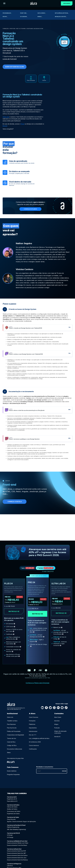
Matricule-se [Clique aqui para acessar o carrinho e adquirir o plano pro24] (38, 616)
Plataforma (32, 727)
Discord (5, 127)
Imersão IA (57, 739)
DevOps (5, 17)
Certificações (33, 751)
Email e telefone (12, 773)
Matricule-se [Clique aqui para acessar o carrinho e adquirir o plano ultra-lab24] (61, 615)
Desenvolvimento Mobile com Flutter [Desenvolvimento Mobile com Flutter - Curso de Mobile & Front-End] (18, 845)
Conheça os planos (30, 210)
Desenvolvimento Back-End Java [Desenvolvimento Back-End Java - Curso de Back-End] (17, 860)
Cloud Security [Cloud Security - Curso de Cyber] (11, 822)
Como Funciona (34, 720)
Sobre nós (10, 720)
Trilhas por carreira (17, 796)
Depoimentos (33, 730)
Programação (7, 13)
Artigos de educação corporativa (60, 734)
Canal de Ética (11, 744)
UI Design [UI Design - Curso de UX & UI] (10, 837)
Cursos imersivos (34, 748)
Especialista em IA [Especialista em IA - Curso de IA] (12, 803)
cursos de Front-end (10, 59)
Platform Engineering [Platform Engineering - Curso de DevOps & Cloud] (13, 829)
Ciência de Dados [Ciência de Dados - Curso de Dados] (12, 809)
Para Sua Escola (12, 730)
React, (19, 493)
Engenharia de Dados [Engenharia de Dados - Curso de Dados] (13, 816)
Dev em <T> (33, 737)
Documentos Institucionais (15, 751)
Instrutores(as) (33, 734)
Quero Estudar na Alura (15, 67)
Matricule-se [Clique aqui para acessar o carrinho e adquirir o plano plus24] (14, 614)
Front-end (24, 13)
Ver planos (66, 3)
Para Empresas (11, 727)
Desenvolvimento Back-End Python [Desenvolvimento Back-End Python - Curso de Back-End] (17, 858)
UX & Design (24, 17)
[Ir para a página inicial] (33, 3)
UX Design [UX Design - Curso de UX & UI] (10, 840)
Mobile (40, 17)
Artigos (56, 727)
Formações (6, 29)
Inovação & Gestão (61, 17)
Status (9, 755)
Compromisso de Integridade (16, 737)
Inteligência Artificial (62, 13)
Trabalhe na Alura (12, 723)
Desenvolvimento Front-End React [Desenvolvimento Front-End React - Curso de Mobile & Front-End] (17, 848)
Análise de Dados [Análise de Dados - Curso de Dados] (12, 811)
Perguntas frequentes (13, 777)
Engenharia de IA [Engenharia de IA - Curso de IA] (12, 801)
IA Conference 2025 (35, 744)
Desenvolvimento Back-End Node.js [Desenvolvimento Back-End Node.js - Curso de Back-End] (17, 862)
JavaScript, (34, 493)
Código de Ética (12, 748)
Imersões (57, 723)
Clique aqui (6, 118)
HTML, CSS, (10, 493)
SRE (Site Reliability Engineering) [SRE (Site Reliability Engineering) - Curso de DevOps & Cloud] (17, 832)
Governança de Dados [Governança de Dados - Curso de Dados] (14, 814)
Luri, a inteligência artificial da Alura (39, 741)
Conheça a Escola (15, 503)
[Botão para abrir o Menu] (4, 3)
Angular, (25, 493)
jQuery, (42, 493)
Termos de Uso (12, 741)
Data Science (42, 13)
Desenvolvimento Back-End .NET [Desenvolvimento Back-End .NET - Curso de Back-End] (17, 856)
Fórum (23, 125)
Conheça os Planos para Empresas (38, 685)
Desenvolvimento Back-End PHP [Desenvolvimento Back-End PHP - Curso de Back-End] (16, 853)
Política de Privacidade (14, 734)
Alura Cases (58, 720)
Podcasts (57, 730)
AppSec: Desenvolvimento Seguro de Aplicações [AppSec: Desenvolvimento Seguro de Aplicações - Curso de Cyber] (21, 824)
